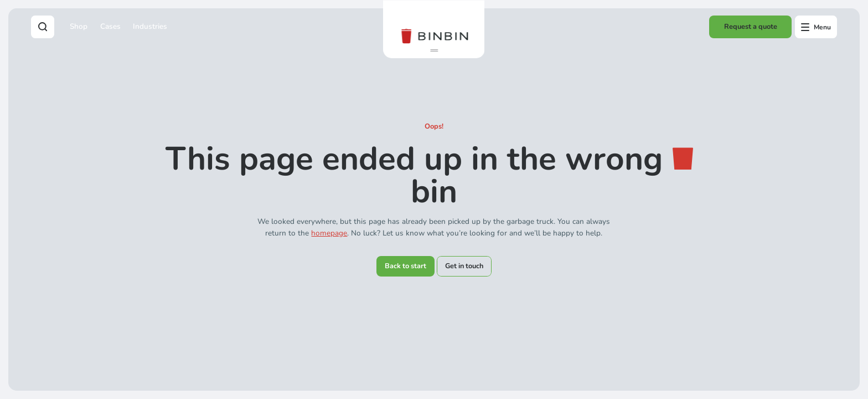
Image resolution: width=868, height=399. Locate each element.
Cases (110, 26)
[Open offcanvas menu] (816, 27)
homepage (329, 233)
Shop (79, 26)
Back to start (405, 266)
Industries (150, 26)
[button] (434, 50)
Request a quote (751, 27)
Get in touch (464, 266)
